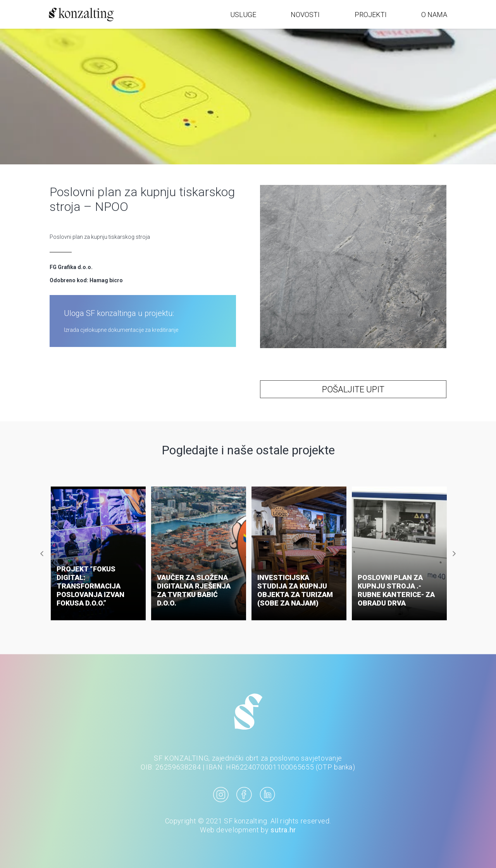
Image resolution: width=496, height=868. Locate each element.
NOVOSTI (305, 15)
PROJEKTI (371, 15)
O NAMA (434, 15)
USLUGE (243, 15)
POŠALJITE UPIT (353, 389)
